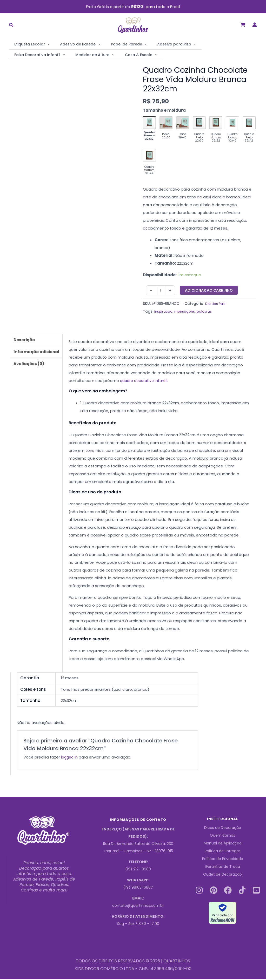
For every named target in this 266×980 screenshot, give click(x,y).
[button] (11, 26)
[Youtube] (256, 891)
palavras (204, 312)
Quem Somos (222, 836)
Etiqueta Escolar (29, 44)
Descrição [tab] (24, 341)
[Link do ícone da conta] (255, 25)
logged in (70, 758)
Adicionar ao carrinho (210, 291)
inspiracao (163, 312)
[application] (45, 44)
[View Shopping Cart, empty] (243, 25)
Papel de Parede (116, 44)
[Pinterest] (214, 891)
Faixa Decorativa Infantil (208, 44)
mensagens (185, 312)
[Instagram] (199, 891)
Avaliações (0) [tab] (29, 364)
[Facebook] (228, 891)
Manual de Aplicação (223, 844)
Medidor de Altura (31, 55)
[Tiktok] (242, 891)
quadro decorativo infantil (145, 381)
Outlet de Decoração (222, 875)
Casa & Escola (72, 55)
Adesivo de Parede (72, 44)
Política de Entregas (223, 852)
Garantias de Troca (222, 868)
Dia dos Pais (216, 304)
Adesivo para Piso (158, 44)
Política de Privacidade (223, 860)
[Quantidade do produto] (161, 291)
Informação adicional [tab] (36, 353)
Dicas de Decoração (223, 829)
